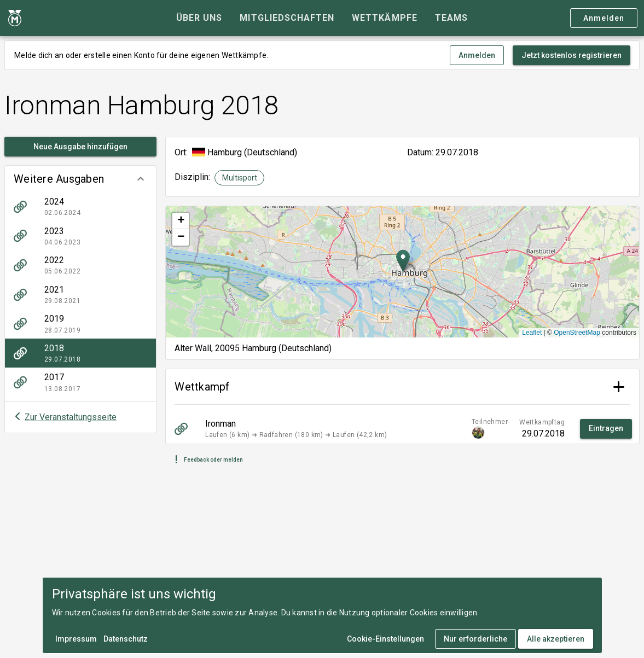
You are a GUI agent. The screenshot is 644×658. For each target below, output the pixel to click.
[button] (80, 179)
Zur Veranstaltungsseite (71, 417)
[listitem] (80, 207)
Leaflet (532, 333)
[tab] (199, 18)
